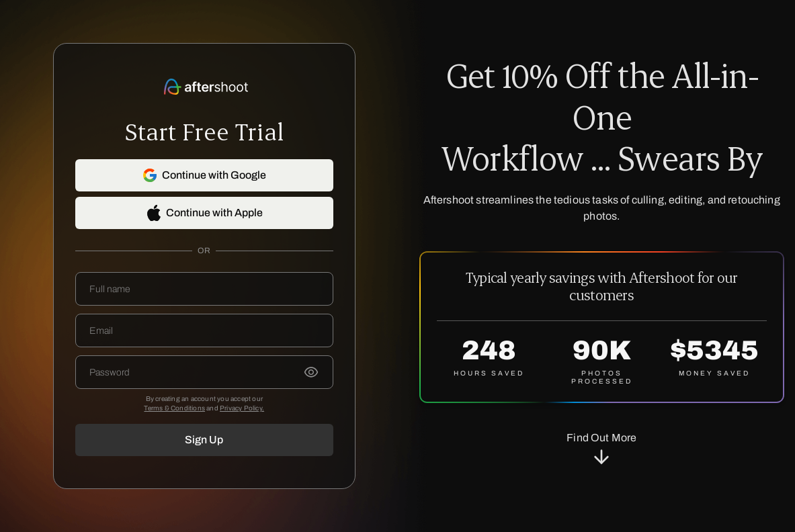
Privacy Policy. (242, 408)
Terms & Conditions (174, 408)
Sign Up (204, 440)
